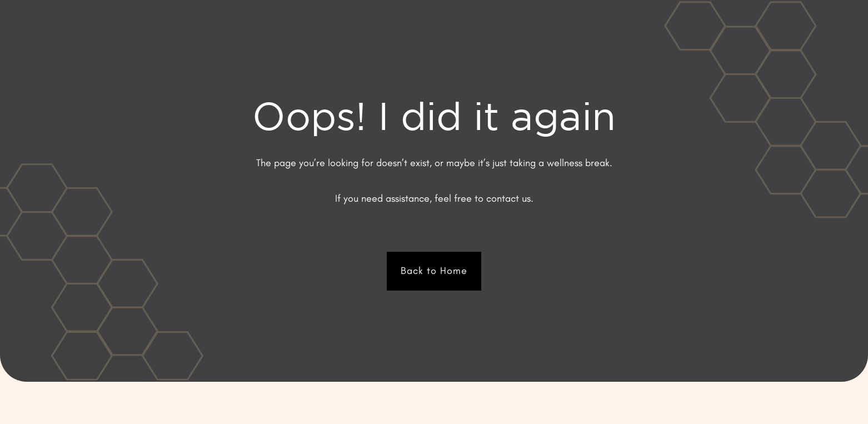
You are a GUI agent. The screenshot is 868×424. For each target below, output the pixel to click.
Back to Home (434, 271)
